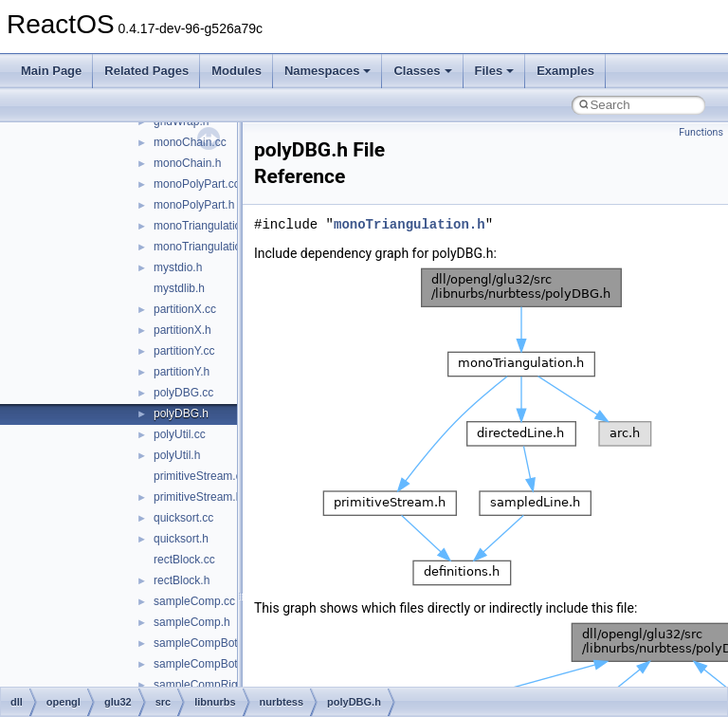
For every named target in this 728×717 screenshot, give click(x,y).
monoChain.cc (190, 142)
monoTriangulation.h (205, 247)
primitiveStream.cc (200, 476)
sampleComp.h (192, 622)
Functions (701, 132)
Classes (422, 71)
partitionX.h (182, 330)
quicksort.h (181, 539)
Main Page (51, 71)
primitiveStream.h (198, 497)
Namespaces (328, 71)
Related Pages (146, 71)
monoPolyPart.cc (197, 184)
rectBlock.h (182, 580)
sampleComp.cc (194, 601)
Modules (237, 71)
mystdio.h (178, 267)
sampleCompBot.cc (203, 643)
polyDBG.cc (183, 393)
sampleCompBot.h (200, 664)
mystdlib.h (179, 288)
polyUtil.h (177, 455)
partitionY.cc (184, 351)
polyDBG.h (181, 414)
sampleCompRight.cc (208, 685)
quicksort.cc (183, 518)
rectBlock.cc (184, 560)
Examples (565, 71)
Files (495, 71)
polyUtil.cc (180, 434)
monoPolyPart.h (194, 205)
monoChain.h (187, 163)
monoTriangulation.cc (208, 226)
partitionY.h (182, 372)
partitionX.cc (185, 309)
